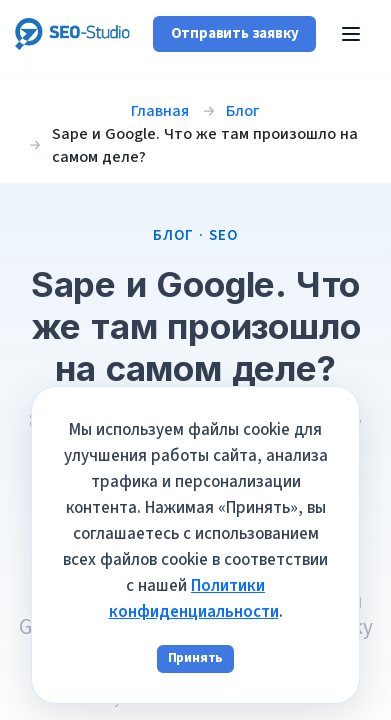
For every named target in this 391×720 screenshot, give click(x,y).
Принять (196, 658)
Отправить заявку (235, 33)
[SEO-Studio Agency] (73, 34)
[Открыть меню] (351, 34)
